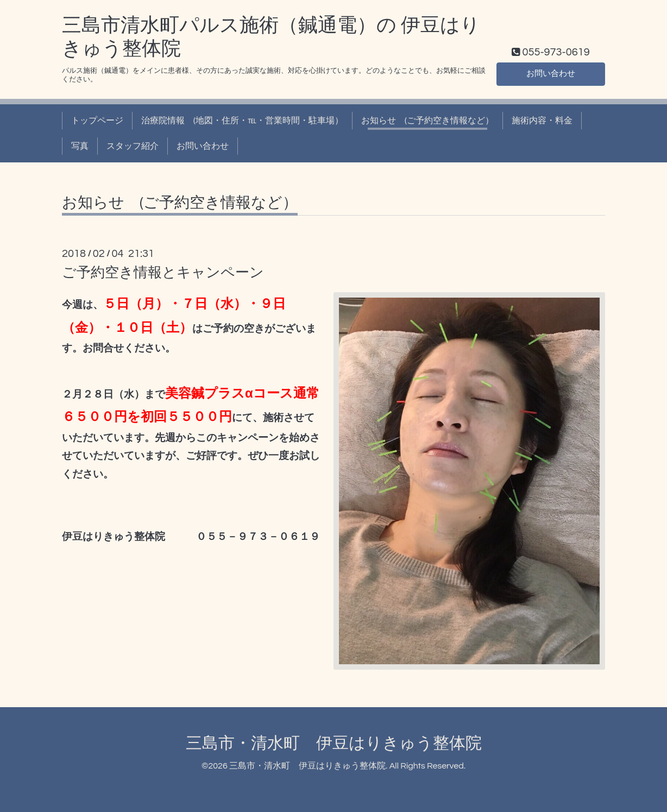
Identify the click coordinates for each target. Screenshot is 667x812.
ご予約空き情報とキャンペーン (163, 273)
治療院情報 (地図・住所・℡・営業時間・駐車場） (242, 121)
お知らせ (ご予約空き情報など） (427, 121)
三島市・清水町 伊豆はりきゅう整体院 (334, 743)
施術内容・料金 (542, 121)
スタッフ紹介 (133, 146)
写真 (80, 146)
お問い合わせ (551, 73)
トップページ (97, 121)
